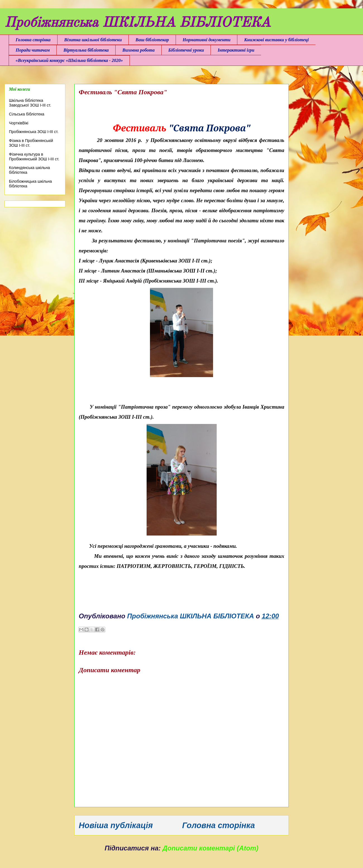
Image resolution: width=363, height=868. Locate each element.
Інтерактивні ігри (236, 50)
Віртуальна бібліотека (86, 50)
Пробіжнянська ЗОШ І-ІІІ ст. (34, 132)
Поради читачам (33, 50)
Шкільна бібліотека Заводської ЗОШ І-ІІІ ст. (30, 103)
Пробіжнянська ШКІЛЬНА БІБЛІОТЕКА (138, 23)
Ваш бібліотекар (152, 40)
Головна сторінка (33, 40)
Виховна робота (138, 50)
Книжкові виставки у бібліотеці (276, 40)
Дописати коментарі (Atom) (210, 848)
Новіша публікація (116, 825)
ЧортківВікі (19, 123)
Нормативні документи (206, 40)
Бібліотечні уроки (186, 50)
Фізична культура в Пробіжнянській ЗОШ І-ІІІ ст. (34, 157)
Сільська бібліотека (27, 114)
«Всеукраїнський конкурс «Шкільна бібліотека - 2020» (69, 60)
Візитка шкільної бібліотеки (93, 40)
